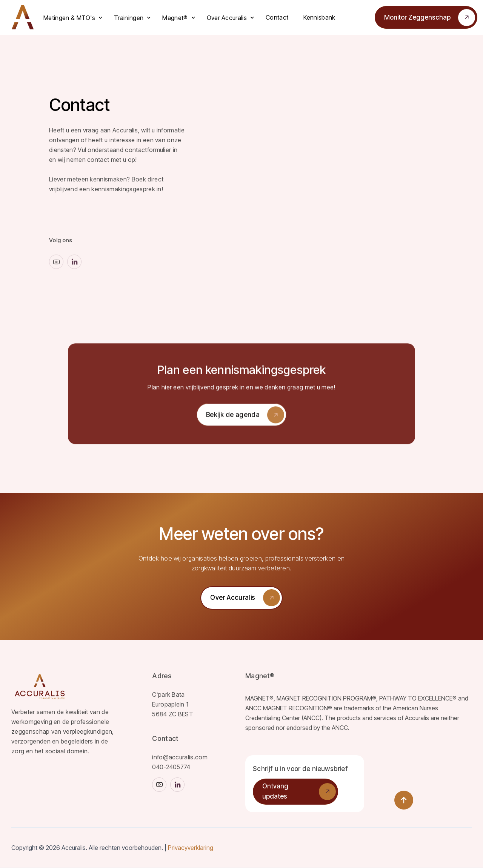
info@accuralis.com (180, 757)
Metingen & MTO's (69, 18)
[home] (23, 17)
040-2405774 (171, 767)
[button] (75, 18)
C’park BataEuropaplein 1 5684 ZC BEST (173, 704)
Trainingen (129, 18)
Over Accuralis (227, 18)
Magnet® (175, 18)
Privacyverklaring (191, 848)
